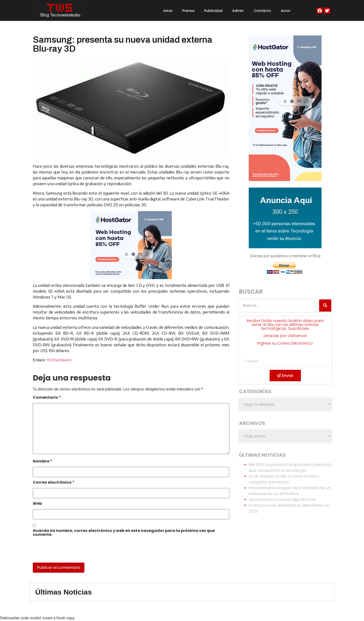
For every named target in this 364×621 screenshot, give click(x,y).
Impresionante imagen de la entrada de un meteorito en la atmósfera (290, 491)
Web (37, 504)
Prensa (188, 11)
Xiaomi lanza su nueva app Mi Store (282, 500)
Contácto (262, 11)
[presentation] (66, 552)
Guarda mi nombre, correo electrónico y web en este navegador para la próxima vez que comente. (124, 533)
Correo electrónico (54, 483)
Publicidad (213, 11)
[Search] (325, 306)
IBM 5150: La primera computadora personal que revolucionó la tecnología (290, 468)
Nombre (42, 462)
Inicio (168, 11)
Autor (286, 11)
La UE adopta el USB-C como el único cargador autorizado (284, 479)
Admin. (238, 11)
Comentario (47, 398)
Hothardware (59, 360)
